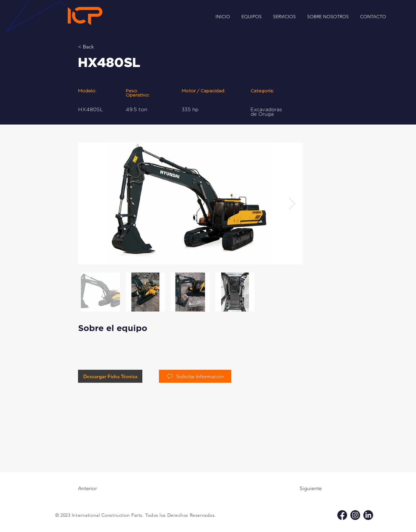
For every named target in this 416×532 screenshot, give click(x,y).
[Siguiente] (305, 488)
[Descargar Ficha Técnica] (110, 376)
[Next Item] (292, 203)
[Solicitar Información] (195, 376)
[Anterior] (99, 488)
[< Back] (99, 47)
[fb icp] (342, 515)
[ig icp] (355, 515)
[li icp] (368, 515)
